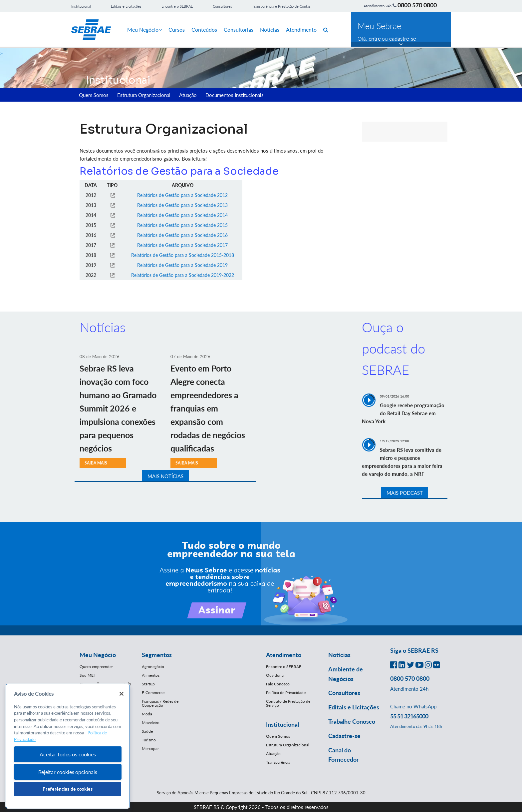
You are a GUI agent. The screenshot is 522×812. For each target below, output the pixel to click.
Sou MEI (87, 675)
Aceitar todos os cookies (68, 754)
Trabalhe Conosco (352, 721)
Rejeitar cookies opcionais (68, 772)
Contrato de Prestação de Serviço (288, 703)
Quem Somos (94, 95)
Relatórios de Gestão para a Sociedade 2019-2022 (183, 275)
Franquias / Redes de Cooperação (160, 703)
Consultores (222, 6)
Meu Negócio (144, 29)
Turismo (149, 740)
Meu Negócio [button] (98, 655)
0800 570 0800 (417, 5)
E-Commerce (153, 693)
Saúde (147, 731)
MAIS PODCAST (405, 493)
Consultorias (239, 29)
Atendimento (301, 29)
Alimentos (151, 675)
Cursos (177, 29)
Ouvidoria (275, 675)
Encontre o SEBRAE (177, 6)
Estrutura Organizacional (144, 95)
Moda (147, 714)
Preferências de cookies (68, 789)
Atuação (188, 95)
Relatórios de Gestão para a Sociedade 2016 (182, 235)
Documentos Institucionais (235, 95)
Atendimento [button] (284, 655)
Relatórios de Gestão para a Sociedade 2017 (182, 245)
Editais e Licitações (126, 6)
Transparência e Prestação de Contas (281, 6)
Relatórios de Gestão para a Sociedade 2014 (182, 215)
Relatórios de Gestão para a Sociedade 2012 (182, 195)
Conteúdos (204, 29)
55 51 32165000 (409, 716)
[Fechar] (122, 694)
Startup (148, 684)
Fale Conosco (278, 684)
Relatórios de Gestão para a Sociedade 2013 (182, 205)
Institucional (81, 6)
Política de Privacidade (286, 693)
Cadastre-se (344, 736)
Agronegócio (153, 667)
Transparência (278, 762)
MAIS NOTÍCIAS (165, 476)
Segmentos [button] (157, 655)
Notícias (270, 29)
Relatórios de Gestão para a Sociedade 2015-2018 (183, 255)
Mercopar (150, 749)
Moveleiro (151, 723)
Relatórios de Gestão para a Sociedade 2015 (182, 225)
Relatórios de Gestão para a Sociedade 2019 (182, 265)
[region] (68, 746)
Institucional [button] (282, 724)
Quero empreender (96, 667)
